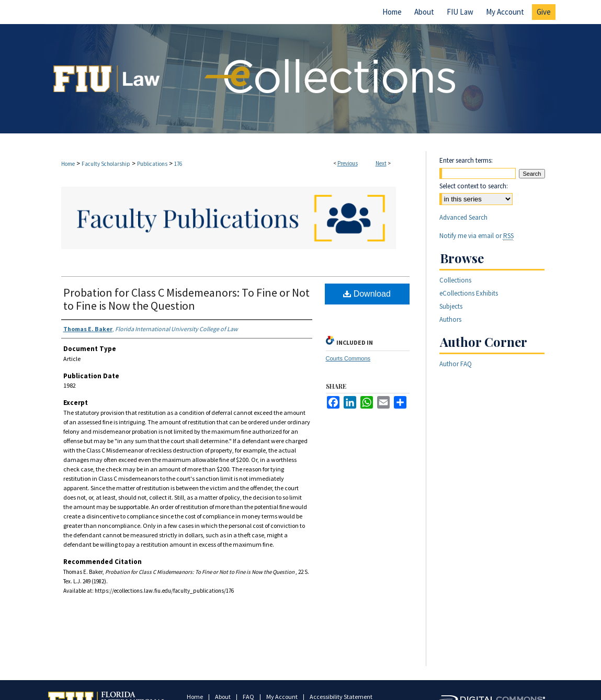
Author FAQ (456, 364)
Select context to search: (474, 186)
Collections (455, 280)
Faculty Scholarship (106, 164)
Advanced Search (463, 217)
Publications (152, 164)
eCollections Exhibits (469, 293)
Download (367, 294)
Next (381, 163)
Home (68, 164)
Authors (450, 319)
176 (178, 164)
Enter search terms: (466, 160)
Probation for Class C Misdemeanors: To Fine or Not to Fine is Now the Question (186, 299)
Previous (348, 163)
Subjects (451, 306)
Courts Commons (348, 358)
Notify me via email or (477, 236)
